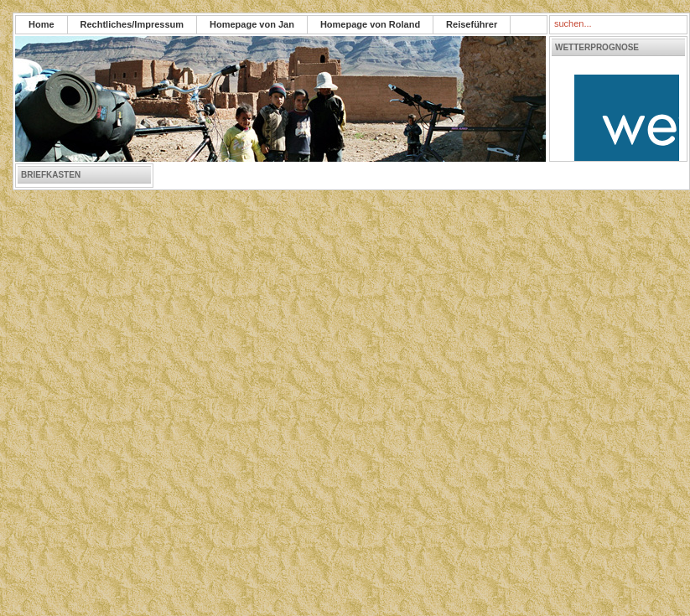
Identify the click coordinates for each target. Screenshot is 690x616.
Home (42, 24)
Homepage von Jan (252, 24)
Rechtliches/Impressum (132, 24)
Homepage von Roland (370, 24)
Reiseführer (472, 24)
